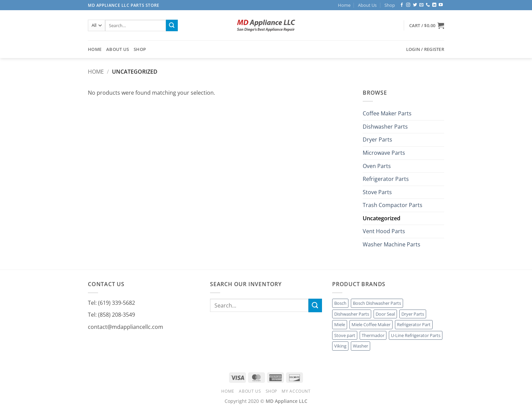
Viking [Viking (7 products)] (340, 346)
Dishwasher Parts (385, 127)
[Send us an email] (421, 5)
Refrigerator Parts (386, 179)
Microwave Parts (384, 153)
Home (344, 5)
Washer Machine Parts (392, 245)
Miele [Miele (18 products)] (340, 324)
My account (296, 391)
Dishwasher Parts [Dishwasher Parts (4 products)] (352, 314)
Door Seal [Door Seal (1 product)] (385, 314)
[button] (427, 25)
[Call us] (428, 5)
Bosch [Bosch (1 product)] (340, 303)
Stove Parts (377, 192)
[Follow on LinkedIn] (434, 5)
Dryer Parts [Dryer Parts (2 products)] (413, 314)
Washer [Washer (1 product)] (360, 346)
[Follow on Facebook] (402, 5)
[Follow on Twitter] (415, 5)
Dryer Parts (377, 140)
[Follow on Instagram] (408, 5)
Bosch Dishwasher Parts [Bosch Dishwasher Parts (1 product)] (377, 303)
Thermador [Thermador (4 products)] (373, 335)
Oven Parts (377, 166)
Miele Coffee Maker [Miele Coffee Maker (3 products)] (371, 324)
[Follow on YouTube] (441, 5)
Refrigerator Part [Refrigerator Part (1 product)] (414, 324)
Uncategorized (382, 218)
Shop (390, 5)
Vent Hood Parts (384, 231)
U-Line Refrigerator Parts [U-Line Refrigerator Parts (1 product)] (416, 335)
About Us (367, 5)
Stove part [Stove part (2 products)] (345, 335)
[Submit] (172, 25)
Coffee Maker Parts (387, 114)
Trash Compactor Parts (393, 205)
